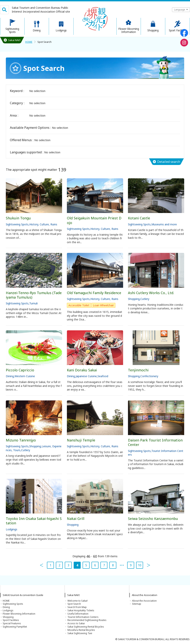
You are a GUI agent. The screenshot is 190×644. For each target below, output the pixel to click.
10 (140, 565)
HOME (29, 42)
